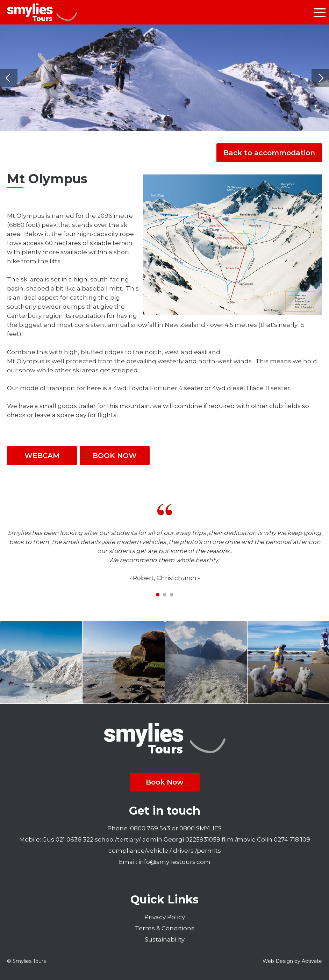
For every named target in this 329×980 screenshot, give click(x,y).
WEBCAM (42, 456)
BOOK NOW (115, 456)
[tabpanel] (164, 543)
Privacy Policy (165, 917)
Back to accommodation (269, 153)
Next (320, 78)
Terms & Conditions (165, 928)
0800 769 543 (150, 828)
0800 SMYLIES (201, 828)
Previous (9, 78)
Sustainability (165, 939)
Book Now (164, 782)
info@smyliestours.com (174, 862)
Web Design (278, 961)
